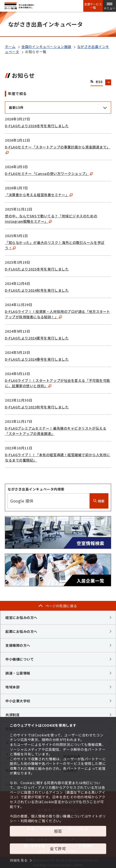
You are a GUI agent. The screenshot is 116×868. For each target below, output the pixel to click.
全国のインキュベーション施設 (46, 47)
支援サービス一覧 (93, 6)
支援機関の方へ (18, 645)
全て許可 (58, 849)
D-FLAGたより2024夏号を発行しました (37, 338)
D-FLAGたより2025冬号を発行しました (37, 269)
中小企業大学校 (18, 701)
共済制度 (12, 715)
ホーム (10, 47)
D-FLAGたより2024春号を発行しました (37, 359)
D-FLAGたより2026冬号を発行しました (37, 126)
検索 (99, 501)
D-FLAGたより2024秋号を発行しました (37, 290)
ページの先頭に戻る (61, 606)
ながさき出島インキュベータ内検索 (36, 489)
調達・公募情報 (18, 673)
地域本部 (12, 687)
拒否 (58, 831)
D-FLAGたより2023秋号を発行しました (37, 407)
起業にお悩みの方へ (21, 631)
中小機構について (20, 659)
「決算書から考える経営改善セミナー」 (39, 195)
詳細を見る (19, 860)
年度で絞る (17, 93)
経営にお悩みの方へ (21, 617)
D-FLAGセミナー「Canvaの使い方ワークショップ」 (49, 174)
